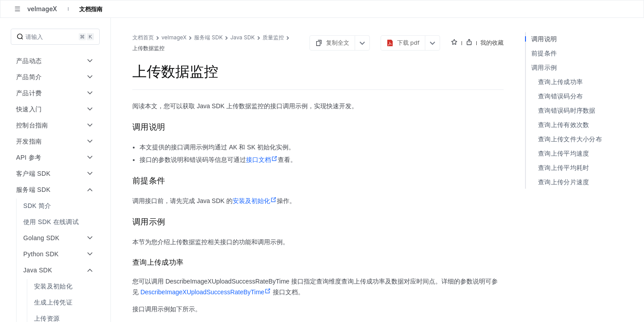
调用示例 (544, 67)
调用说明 (544, 39)
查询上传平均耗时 (563, 167)
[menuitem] (56, 206)
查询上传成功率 (560, 82)
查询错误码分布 (560, 96)
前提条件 (544, 53)
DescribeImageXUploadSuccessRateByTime (206, 292)
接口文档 (262, 160)
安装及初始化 (255, 201)
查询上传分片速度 (563, 182)
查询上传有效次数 (563, 125)
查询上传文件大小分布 (570, 139)
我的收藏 (492, 42)
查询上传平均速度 (563, 153)
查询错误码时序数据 (567, 110)
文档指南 (91, 9)
